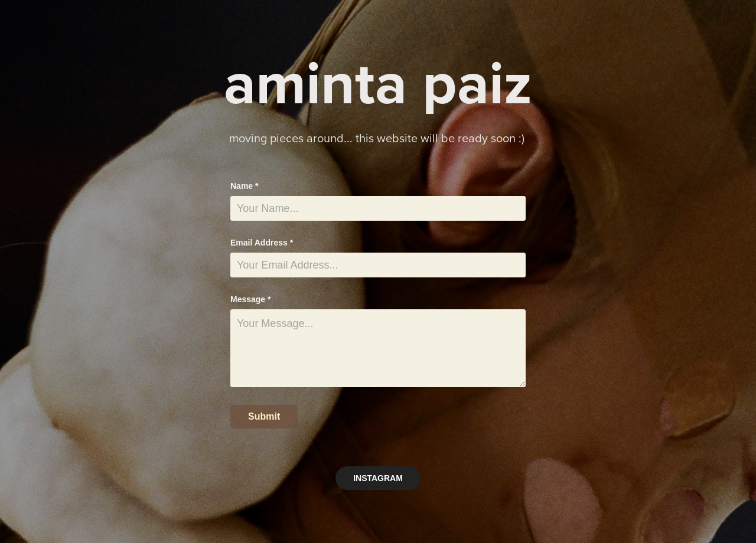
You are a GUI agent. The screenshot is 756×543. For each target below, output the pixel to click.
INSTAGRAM (378, 478)
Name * (244, 186)
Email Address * (262, 243)
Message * (250, 299)
